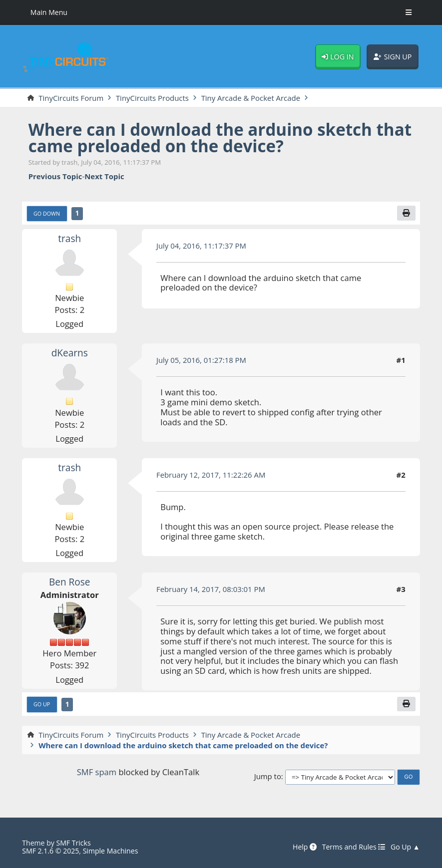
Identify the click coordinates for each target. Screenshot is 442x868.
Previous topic (55, 177)
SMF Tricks (73, 843)
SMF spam (97, 772)
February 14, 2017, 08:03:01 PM (211, 589)
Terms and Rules (354, 847)
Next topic (104, 177)
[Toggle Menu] (409, 12)
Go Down (47, 213)
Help (305, 847)
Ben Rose (70, 582)
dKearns (70, 353)
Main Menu (49, 12)
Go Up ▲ (405, 847)
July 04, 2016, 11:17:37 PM (201, 246)
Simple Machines (111, 851)
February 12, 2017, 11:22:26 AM (211, 475)
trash (69, 239)
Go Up (42, 704)
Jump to (268, 777)
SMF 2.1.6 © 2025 (50, 851)
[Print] (406, 213)
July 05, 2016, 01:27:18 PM (201, 360)
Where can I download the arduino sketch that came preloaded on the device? (220, 138)
